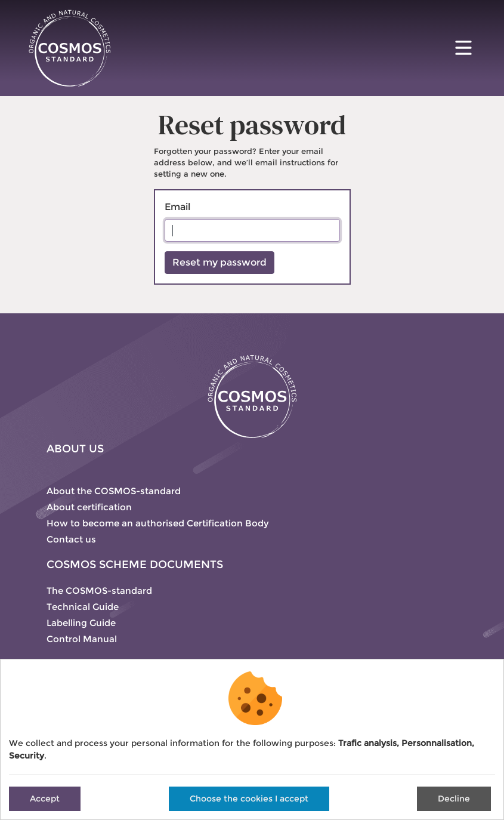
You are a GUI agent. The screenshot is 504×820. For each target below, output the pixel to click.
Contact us (71, 539)
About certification (89, 507)
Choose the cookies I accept (249, 799)
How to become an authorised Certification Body (158, 523)
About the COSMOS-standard (114, 491)
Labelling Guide (81, 623)
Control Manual (82, 639)
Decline (454, 799)
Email (177, 207)
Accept (45, 799)
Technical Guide (83, 607)
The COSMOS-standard (99, 591)
